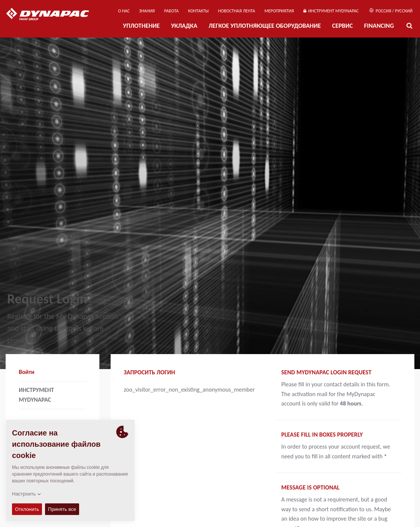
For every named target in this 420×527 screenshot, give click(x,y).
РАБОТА (172, 11)
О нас (124, 11)
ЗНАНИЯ (147, 11)
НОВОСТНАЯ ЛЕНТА (237, 11)
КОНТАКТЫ (198, 11)
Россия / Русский (391, 11)
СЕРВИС (343, 26)
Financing (379, 26)
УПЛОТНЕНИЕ (141, 26)
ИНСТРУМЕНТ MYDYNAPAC (331, 11)
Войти (27, 372)
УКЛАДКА (184, 26)
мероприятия (279, 11)
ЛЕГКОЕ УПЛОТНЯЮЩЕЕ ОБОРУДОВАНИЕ (265, 26)
